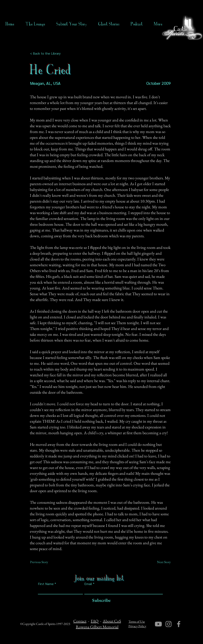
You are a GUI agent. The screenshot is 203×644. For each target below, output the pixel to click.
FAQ (95, 621)
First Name (46, 584)
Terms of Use (137, 622)
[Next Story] (160, 562)
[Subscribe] (100, 600)
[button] (109, 24)
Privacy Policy (137, 626)
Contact (80, 621)
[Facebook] (179, 624)
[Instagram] (169, 624)
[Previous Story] (44, 562)
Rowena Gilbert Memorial (97, 627)
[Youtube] (158, 624)
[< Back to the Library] (47, 53)
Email (88, 584)
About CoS (112, 621)
